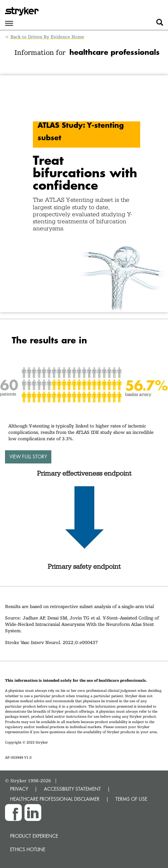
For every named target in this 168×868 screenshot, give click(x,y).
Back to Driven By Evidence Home (47, 37)
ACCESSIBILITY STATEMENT (72, 789)
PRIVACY (19, 789)
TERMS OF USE (131, 799)
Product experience (34, 836)
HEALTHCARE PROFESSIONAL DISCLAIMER (55, 799)
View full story (28, 457)
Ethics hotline (28, 849)
